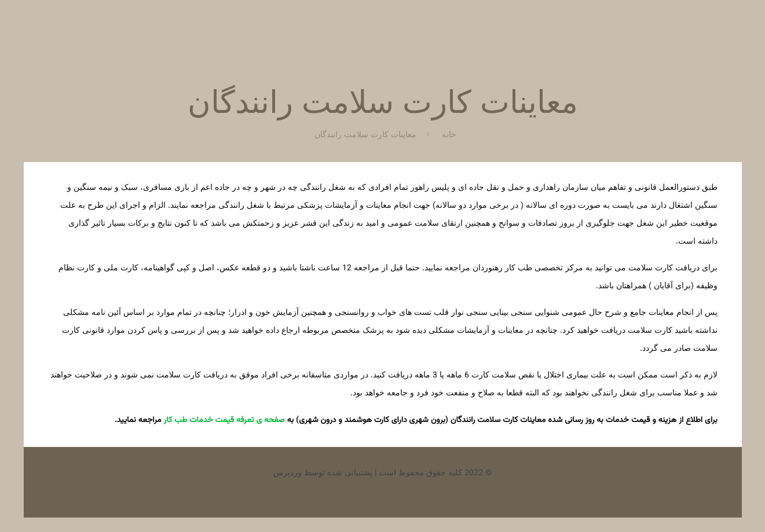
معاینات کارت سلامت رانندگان (365, 135)
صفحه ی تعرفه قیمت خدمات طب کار (224, 420)
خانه (449, 135)
